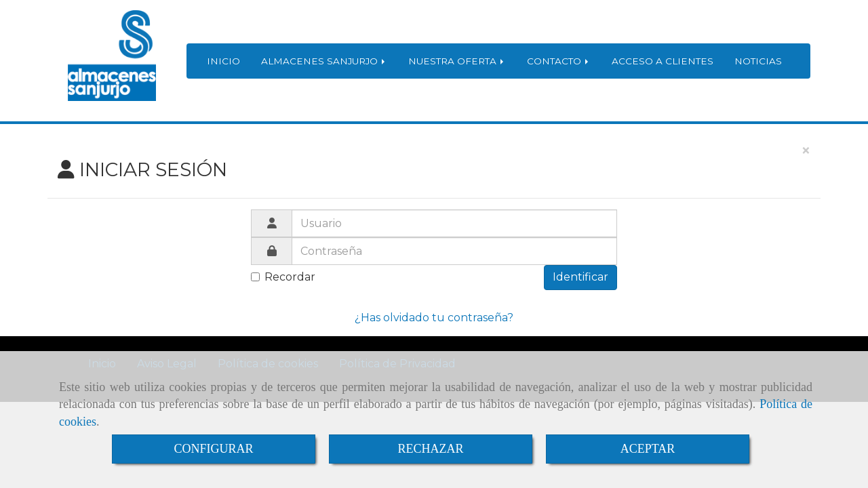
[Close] (806, 151)
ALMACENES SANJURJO (324, 61)
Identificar (580, 277)
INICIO (223, 61)
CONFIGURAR (213, 449)
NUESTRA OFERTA (457, 61)
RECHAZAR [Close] (430, 449)
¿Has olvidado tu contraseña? (434, 318)
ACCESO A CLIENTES (663, 61)
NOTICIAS (758, 61)
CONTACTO (559, 61)
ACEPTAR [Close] (648, 449)
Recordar (283, 277)
